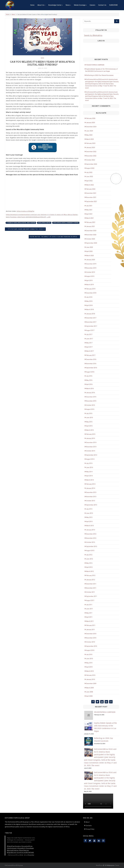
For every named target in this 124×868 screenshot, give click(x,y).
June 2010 (89, 659)
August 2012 (90, 551)
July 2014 (89, 463)
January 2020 (90, 260)
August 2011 (90, 600)
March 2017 (90, 351)
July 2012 (89, 555)
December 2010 (91, 634)
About (88, 822)
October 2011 (90, 592)
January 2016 (90, 393)
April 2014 (89, 476)
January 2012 (90, 580)
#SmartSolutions (24, 850)
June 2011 (89, 609)
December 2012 (91, 534)
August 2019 (90, 276)
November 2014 (91, 447)
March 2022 (90, 185)
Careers (92, 5)
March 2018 (90, 310)
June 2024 (89, 131)
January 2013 (90, 530)
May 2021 (89, 210)
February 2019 (91, 289)
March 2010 (90, 671)
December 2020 (91, 231)
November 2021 (91, 197)
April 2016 (89, 384)
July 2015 (89, 413)
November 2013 (91, 497)
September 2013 (92, 505)
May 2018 (89, 301)
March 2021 (90, 218)
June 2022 (89, 177)
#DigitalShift (21, 848)
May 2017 (89, 343)
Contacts (89, 826)
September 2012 (92, 546)
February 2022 (91, 189)
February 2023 (91, 143)
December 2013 (91, 492)
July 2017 (89, 334)
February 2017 (91, 355)
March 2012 (90, 571)
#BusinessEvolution (13, 850)
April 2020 (89, 251)
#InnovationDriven (27, 846)
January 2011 (90, 630)
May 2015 (89, 422)
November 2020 (91, 235)
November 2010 (91, 638)
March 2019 (90, 285)
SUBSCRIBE (113, 5)
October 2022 (90, 160)
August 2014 (90, 459)
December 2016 (91, 359)
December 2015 (91, 397)
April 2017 (89, 347)
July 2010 (89, 655)
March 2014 (90, 480)
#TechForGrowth (12, 848)
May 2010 (89, 663)
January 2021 (90, 226)
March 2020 (90, 256)
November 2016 (91, 364)
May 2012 (89, 563)
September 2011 (92, 596)
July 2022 (89, 172)
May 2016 (89, 380)
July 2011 (89, 605)
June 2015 (89, 418)
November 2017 (91, 322)
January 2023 (90, 148)
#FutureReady (30, 848)
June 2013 (89, 513)
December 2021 (91, 193)
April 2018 (89, 305)
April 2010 (89, 667)
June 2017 (89, 339)
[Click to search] (117, 21)
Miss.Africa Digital (44, 223)
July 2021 (89, 206)
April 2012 (89, 567)
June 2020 (89, 247)
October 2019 (90, 272)
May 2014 (89, 472)
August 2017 (90, 330)
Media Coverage (80, 5)
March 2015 (90, 430)
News (68, 5)
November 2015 (91, 401)
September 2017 (92, 326)
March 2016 (90, 389)
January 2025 (90, 123)
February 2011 (91, 625)
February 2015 (91, 434)
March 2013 (90, 526)
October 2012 (90, 542)
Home (32, 5)
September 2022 (92, 164)
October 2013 (90, 501)
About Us (41, 5)
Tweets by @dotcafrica (93, 35)
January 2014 (90, 488)
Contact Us (102, 5)
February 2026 (91, 118)
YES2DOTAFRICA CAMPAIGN (95, 65)
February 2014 (91, 484)
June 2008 (89, 692)
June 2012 (89, 559)
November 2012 (91, 538)
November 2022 (91, 156)
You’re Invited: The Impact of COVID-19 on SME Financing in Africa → (54, 237)
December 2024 (91, 127)
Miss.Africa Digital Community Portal (66, 223)
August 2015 (90, 409)
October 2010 (90, 642)
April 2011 (89, 617)
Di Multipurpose (109, 865)
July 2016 (89, 376)
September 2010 (92, 646)
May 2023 (89, 135)
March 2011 (90, 621)
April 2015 (89, 426)
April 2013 (89, 522)
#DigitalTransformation (14, 846)
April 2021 (89, 214)
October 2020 (90, 239)
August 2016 (90, 372)
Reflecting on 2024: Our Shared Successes (100, 75)
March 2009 (90, 688)
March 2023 (90, 139)
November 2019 (91, 268)
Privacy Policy (90, 829)
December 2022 (91, 152)
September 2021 (92, 201)
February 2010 (91, 675)
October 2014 (90, 451)
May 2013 (89, 517)
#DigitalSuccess (12, 852)
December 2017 (91, 318)
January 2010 (90, 679)
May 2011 (89, 613)
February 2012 (91, 575)
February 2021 (91, 222)
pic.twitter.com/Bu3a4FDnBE (25, 852)
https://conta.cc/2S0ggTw (25, 211)
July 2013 (89, 509)
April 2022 (89, 181)
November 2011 (91, 588)
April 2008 (89, 696)
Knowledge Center (55, 5)
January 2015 (90, 438)
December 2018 (91, 293)
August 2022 (90, 168)
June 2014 (89, 467)
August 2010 (90, 650)
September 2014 (92, 455)
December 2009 (91, 684)
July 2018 (89, 297)
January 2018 (90, 314)
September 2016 (92, 368)
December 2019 (91, 264)
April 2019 (89, 280)
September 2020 (92, 243)
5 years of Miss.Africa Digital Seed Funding (21, 223)
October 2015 (90, 405)
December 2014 (91, 443)
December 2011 (91, 584)
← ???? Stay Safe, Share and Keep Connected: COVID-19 (25, 229)
